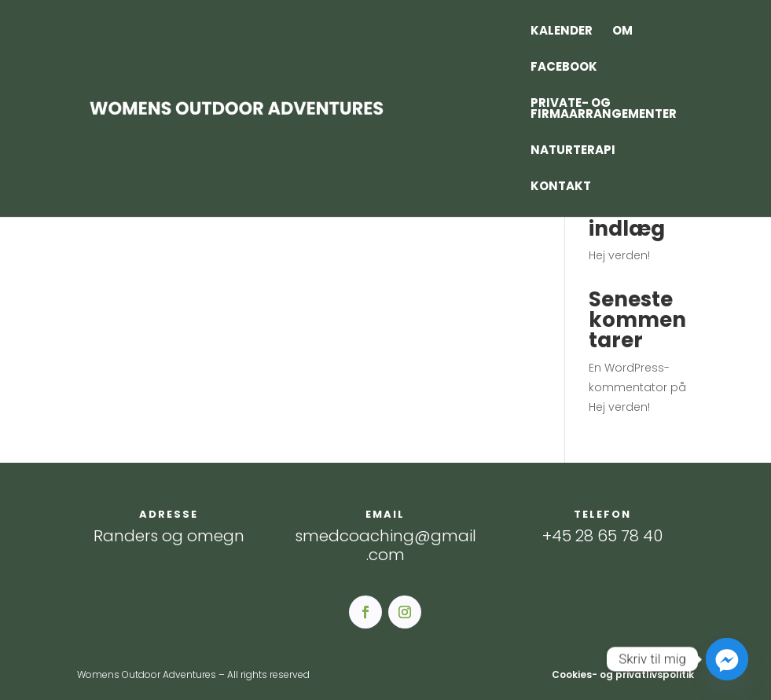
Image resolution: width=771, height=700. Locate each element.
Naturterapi (573, 151)
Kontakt (561, 187)
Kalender (562, 32)
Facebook (564, 68)
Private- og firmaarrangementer (604, 110)
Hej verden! (619, 255)
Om (622, 32)
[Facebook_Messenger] (727, 659)
